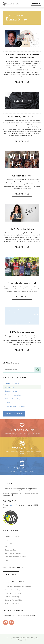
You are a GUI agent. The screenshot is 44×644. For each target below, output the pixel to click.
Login (7, 560)
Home (8, 15)
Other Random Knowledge (15, 407)
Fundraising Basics (12, 383)
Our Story (8, 543)
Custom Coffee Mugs (13, 593)
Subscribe (11, 574)
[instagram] (11, 622)
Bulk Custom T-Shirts (13, 603)
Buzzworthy (10, 387)
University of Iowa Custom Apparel (18, 586)
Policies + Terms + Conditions (16, 557)
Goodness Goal (11, 550)
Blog (7, 540)
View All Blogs (14, 414)
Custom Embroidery (12, 590)
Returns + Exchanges (13, 553)
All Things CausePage (13, 399)
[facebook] (6, 622)
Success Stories (11, 391)
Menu (36, 3)
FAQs (7, 547)
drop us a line (13, 505)
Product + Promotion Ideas (15, 395)
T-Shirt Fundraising (12, 597)
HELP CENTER (18, 15)
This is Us (8, 403)
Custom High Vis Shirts (13, 600)
